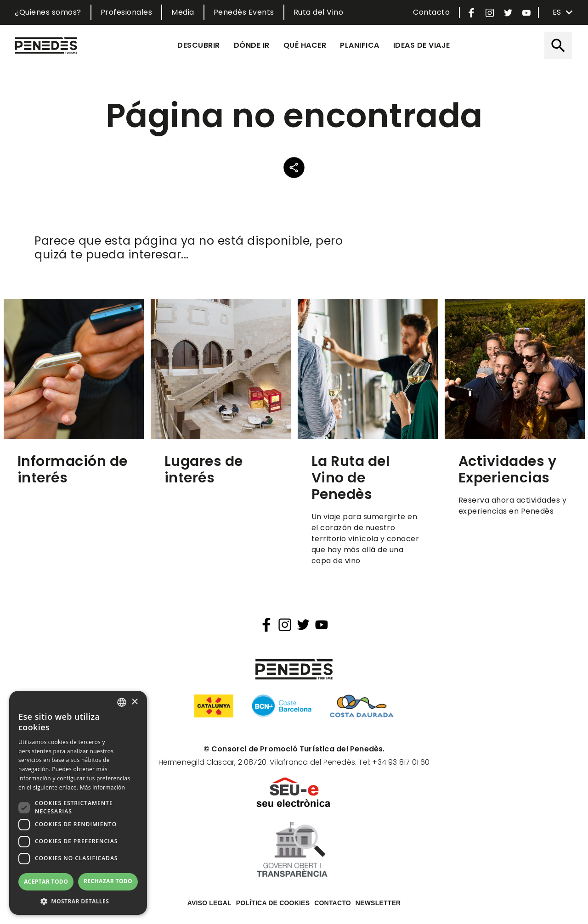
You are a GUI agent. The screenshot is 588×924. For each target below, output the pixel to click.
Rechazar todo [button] (108, 881)
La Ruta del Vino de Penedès (351, 478)
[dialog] (78, 803)
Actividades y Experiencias (508, 470)
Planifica (360, 45)
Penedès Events (244, 12)
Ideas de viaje (422, 45)
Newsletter (378, 903)
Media (183, 12)
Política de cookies (273, 903)
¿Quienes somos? (48, 12)
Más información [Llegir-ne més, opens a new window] (102, 787)
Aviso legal (209, 903)
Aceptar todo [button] (46, 882)
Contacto (431, 12)
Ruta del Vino (319, 12)
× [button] (134, 702)
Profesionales (127, 12)
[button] (78, 901)
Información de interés (73, 470)
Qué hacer (305, 45)
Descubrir (199, 45)
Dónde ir (252, 45)
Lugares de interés (204, 470)
